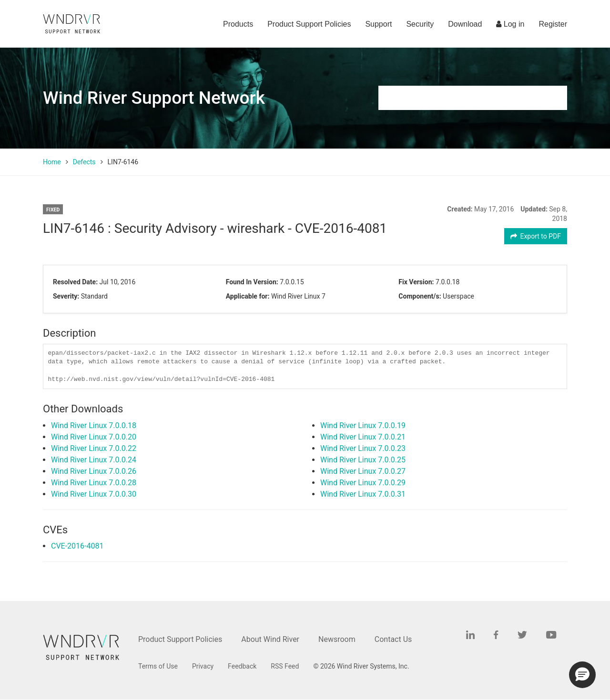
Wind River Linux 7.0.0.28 (94, 483)
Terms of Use (158, 666)
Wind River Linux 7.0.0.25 (363, 460)
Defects (84, 162)
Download (465, 24)
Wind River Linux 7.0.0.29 (363, 483)
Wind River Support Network (154, 98)
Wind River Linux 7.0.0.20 (94, 437)
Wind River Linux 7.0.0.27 (363, 471)
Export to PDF (536, 236)
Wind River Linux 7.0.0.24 (94, 460)
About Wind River (270, 639)
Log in (510, 24)
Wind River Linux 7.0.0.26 (94, 471)
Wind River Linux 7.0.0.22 (94, 448)
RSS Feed (285, 666)
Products (238, 24)
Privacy (203, 666)
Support (378, 24)
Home (52, 162)
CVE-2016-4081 (77, 546)
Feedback (242, 666)
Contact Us (393, 639)
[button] (582, 675)
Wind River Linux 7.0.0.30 (94, 494)
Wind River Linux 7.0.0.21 (363, 437)
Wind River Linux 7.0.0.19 (363, 425)
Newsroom (337, 639)
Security (420, 24)
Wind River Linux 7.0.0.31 (363, 494)
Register (553, 24)
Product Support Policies (309, 24)
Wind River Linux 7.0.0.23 (363, 448)
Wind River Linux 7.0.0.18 (94, 425)
